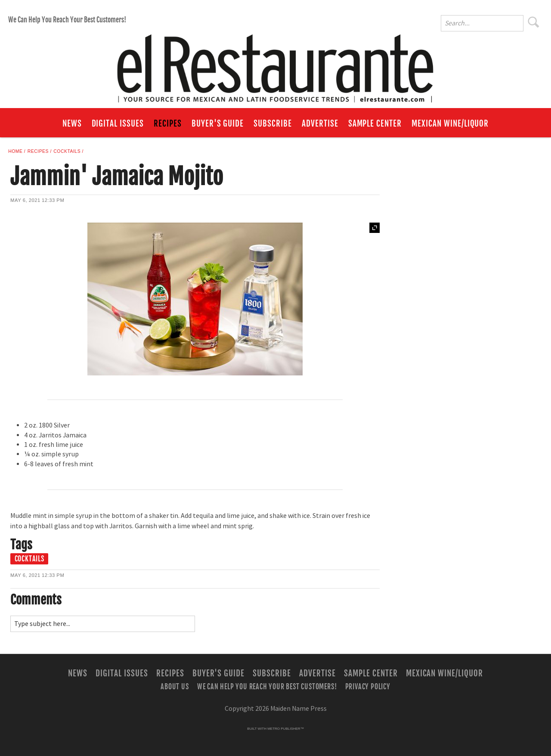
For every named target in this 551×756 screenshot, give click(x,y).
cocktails (29, 559)
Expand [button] (375, 228)
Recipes (168, 124)
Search (534, 22)
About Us (175, 686)
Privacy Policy (368, 686)
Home (15, 151)
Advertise (320, 124)
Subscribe (273, 124)
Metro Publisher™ (285, 729)
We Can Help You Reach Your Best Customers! (67, 20)
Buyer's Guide (218, 124)
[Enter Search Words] (482, 23)
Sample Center (375, 124)
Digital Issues (118, 124)
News (72, 124)
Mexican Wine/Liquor (450, 124)
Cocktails (67, 151)
